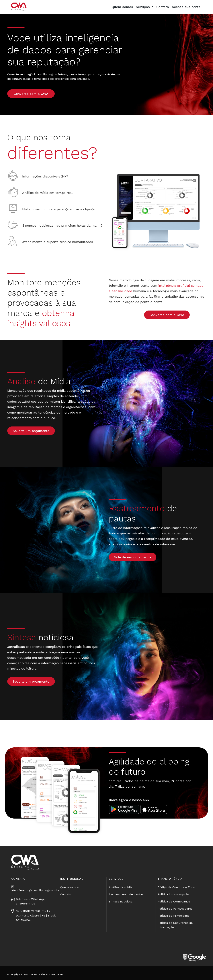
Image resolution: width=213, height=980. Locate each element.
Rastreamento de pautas (126, 894)
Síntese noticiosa (121, 901)
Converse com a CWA (31, 94)
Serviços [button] (143, 7)
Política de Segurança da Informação (175, 925)
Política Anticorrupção (173, 894)
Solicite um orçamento (31, 431)
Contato (163, 7)
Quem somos (122, 7)
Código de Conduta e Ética (176, 887)
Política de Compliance (174, 901)
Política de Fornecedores (175, 909)
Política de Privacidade (174, 916)
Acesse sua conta (186, 7)
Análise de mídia (121, 887)
